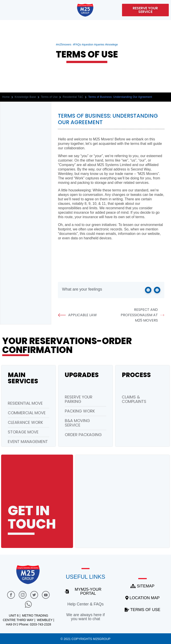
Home (6, 97)
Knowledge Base (25, 97)
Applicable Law (77, 315)
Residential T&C (73, 97)
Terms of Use (49, 97)
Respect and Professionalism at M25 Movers (142, 315)
